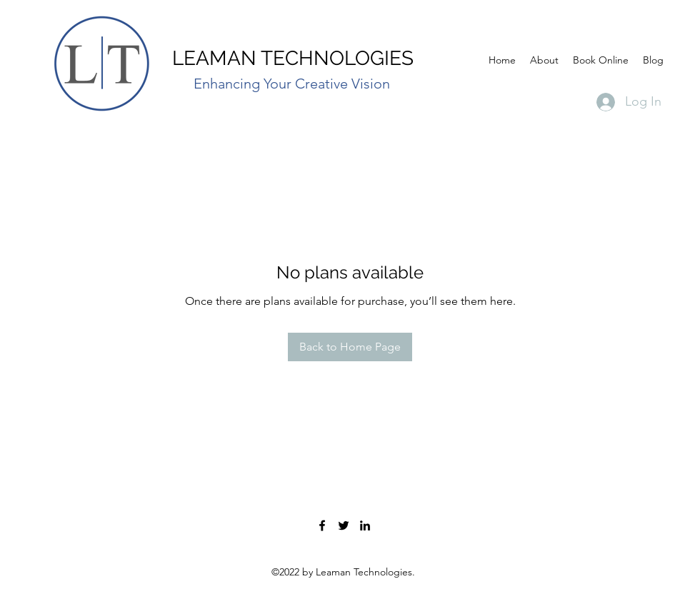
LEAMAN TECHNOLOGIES (293, 58)
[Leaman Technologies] (322, 525)
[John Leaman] (365, 525)
